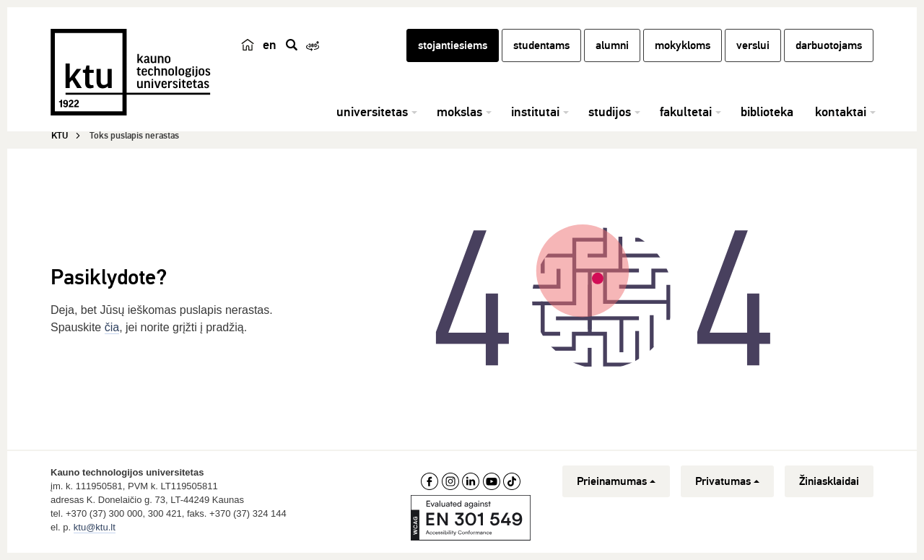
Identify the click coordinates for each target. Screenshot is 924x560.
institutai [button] (535, 112)
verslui (753, 45)
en (270, 45)
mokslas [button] (459, 112)
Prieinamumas (616, 481)
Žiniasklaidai (829, 481)
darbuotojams (829, 45)
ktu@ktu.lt (95, 527)
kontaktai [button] (841, 112)
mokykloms (683, 45)
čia (112, 327)
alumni (612, 45)
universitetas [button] (372, 112)
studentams (541, 45)
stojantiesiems (453, 45)
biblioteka (767, 112)
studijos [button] (610, 112)
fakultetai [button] (686, 112)
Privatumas (727, 481)
